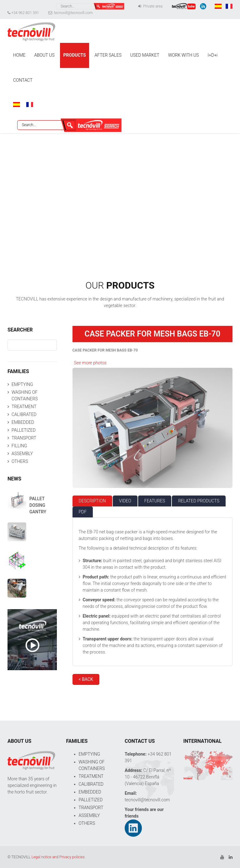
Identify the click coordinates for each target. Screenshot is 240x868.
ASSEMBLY (22, 454)
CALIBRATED (24, 414)
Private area (150, 6)
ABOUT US (44, 55)
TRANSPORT (24, 438)
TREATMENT (24, 407)
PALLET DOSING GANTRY (38, 505)
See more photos (90, 363)
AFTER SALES (108, 55)
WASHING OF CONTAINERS (25, 395)
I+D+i (212, 55)
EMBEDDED (23, 422)
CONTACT (23, 80)
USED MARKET (145, 55)
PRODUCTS (74, 55)
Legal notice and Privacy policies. (59, 857)
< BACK (86, 679)
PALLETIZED (24, 430)
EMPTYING (22, 384)
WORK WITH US (183, 55)
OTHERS (20, 461)
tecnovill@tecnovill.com (71, 13)
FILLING (19, 446)
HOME (19, 55)
